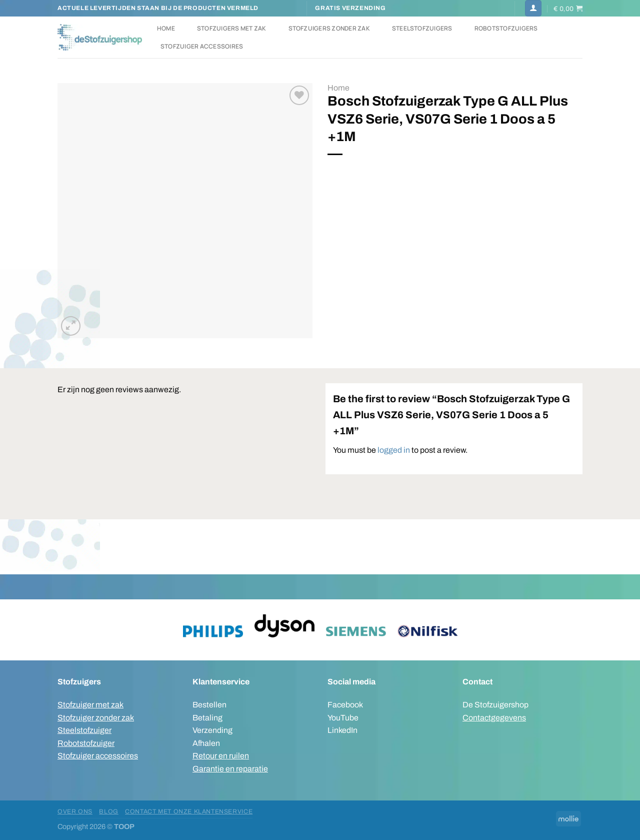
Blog (108, 811)
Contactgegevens (494, 718)
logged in (394, 450)
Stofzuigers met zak (232, 28)
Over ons (75, 811)
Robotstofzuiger (86, 743)
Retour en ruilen (221, 756)
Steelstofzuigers (422, 28)
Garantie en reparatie (230, 769)
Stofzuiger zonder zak (96, 718)
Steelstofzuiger (84, 730)
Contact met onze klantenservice (189, 811)
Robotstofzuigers (506, 28)
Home (166, 28)
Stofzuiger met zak (90, 705)
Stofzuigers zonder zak (329, 28)
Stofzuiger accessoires (202, 46)
